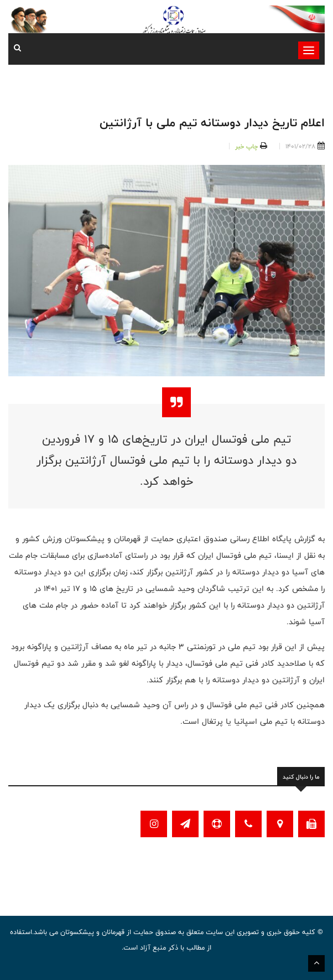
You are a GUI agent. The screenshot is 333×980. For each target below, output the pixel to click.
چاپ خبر (246, 146)
